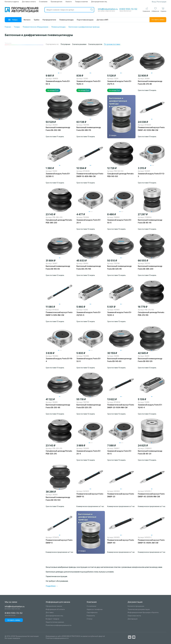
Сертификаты (92, 612)
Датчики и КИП (102, 20)
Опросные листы (134, 616)
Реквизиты (91, 616)
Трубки (37, 20)
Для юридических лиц (99, 2)
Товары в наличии (81, 2)
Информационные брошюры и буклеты (143, 612)
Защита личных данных (55, 622)
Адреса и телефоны (95, 609)
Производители (56, 2)
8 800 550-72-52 (128, 9)
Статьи (89, 619)
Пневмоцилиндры (66, 20)
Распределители (49, 20)
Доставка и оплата (29, 2)
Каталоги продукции (136, 606)
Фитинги (27, 20)
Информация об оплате (55, 609)
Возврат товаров (52, 619)
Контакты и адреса (12, 2)
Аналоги (69, 2)
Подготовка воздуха (85, 20)
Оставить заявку (158, 20)
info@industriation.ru (108, 9)
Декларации (133, 619)
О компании (43, 2)
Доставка (50, 612)
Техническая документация (139, 609)
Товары (13, 20)
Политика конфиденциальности (59, 625)
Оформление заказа (54, 606)
